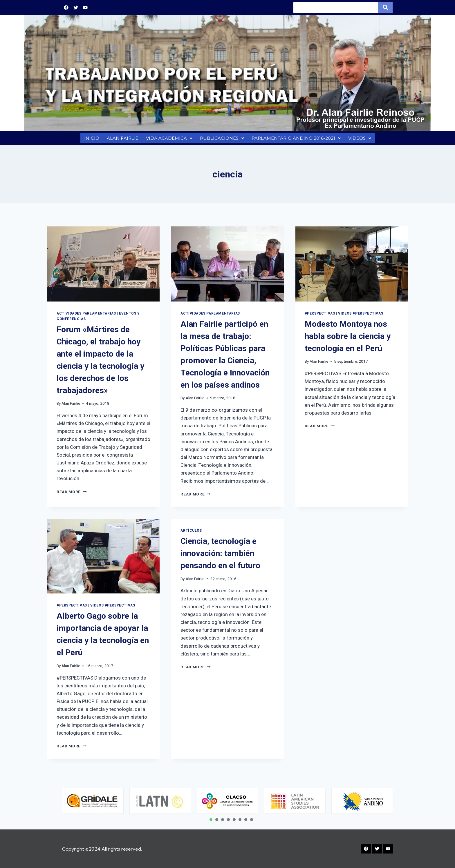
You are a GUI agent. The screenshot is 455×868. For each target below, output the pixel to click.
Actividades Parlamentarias (86, 316)
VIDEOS (360, 140)
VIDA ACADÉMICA (168, 140)
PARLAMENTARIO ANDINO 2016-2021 (296, 140)
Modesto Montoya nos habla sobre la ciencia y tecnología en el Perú (348, 339)
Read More (72, 495)
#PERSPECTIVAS (320, 316)
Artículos (191, 533)
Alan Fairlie (71, 406)
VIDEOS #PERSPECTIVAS (361, 316)
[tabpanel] (93, 801)
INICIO (91, 140)
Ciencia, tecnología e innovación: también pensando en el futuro (220, 556)
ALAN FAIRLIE (121, 140)
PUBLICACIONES (221, 140)
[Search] (336, 8)
